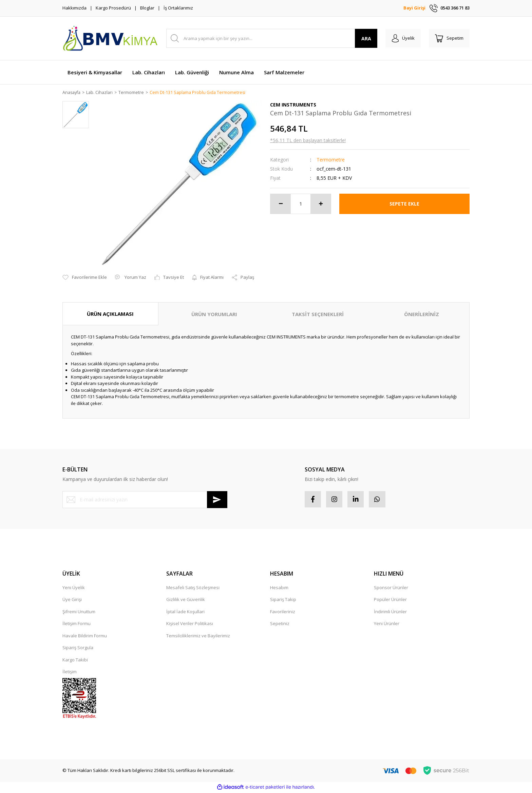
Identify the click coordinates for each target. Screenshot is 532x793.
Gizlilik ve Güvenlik (186, 600)
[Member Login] (401, 38)
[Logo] (110, 38)
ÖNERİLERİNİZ (422, 314)
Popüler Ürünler (390, 600)
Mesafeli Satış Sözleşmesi (193, 588)
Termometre (331, 160)
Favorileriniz (283, 613)
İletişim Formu (77, 624)
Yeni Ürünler (387, 624)
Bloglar (147, 8)
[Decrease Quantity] (281, 204)
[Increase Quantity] (321, 204)
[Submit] (217, 500)
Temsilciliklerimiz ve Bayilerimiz (198, 637)
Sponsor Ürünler (391, 588)
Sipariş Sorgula (78, 649)
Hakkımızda (74, 8)
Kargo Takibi (75, 661)
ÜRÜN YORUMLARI (214, 314)
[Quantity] (301, 204)
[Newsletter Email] (145, 500)
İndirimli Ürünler (390, 613)
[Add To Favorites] (85, 278)
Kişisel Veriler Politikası (190, 624)
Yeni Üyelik (74, 588)
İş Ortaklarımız (178, 8)
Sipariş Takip (283, 600)
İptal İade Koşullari (185, 613)
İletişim (70, 673)
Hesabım (279, 588)
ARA (364, 38)
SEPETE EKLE (404, 204)
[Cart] (449, 38)
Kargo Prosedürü (113, 8)
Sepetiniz (280, 624)
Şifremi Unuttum (79, 613)
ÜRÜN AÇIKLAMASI (110, 314)
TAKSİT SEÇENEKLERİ (318, 314)
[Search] (271, 38)
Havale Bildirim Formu (85, 637)
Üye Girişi (72, 600)
